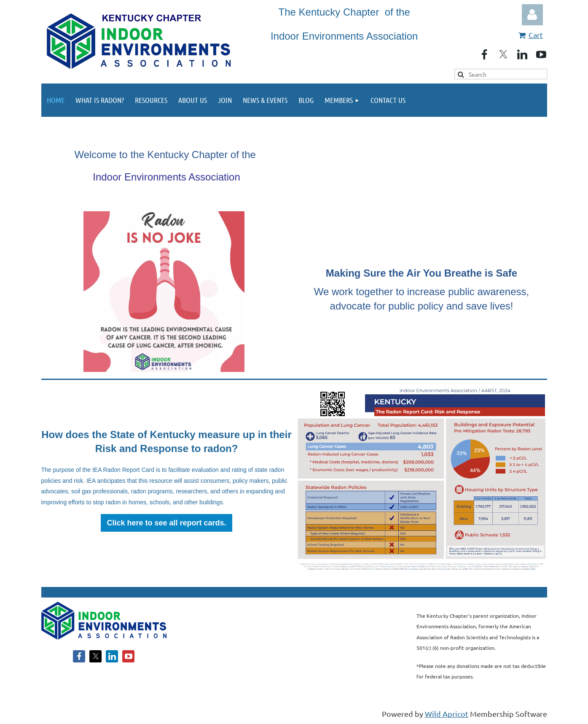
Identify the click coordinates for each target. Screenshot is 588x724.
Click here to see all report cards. (166, 523)
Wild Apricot (447, 714)
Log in (532, 15)
